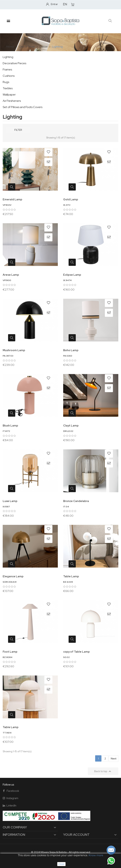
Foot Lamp (10, 652)
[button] (110, 21)
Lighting (8, 57)
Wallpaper (9, 95)
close (61, 864)
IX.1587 (6, 507)
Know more (96, 855)
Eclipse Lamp (72, 275)
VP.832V (7, 205)
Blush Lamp (10, 426)
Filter (18, 130)
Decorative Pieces (14, 63)
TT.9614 (7, 733)
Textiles (8, 88)
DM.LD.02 (68, 431)
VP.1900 (7, 280)
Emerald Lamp (12, 199)
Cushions (9, 76)
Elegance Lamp (13, 576)
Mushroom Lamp (14, 350)
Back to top (103, 771)
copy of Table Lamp (76, 652)
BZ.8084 (8, 657)
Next (114, 759)
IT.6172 (6, 431)
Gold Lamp (71, 199)
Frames (7, 70)
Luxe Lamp (10, 501)
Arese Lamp (11, 275)
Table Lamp (71, 576)
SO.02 (66, 657)
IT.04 (66, 507)
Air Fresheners (12, 101)
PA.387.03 (8, 356)
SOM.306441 (10, 582)
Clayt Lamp (71, 426)
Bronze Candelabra (76, 501)
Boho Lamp (71, 350)
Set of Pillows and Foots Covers (23, 107)
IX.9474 (67, 280)
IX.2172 (67, 205)
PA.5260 (68, 356)
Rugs (6, 82)
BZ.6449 (68, 582)
